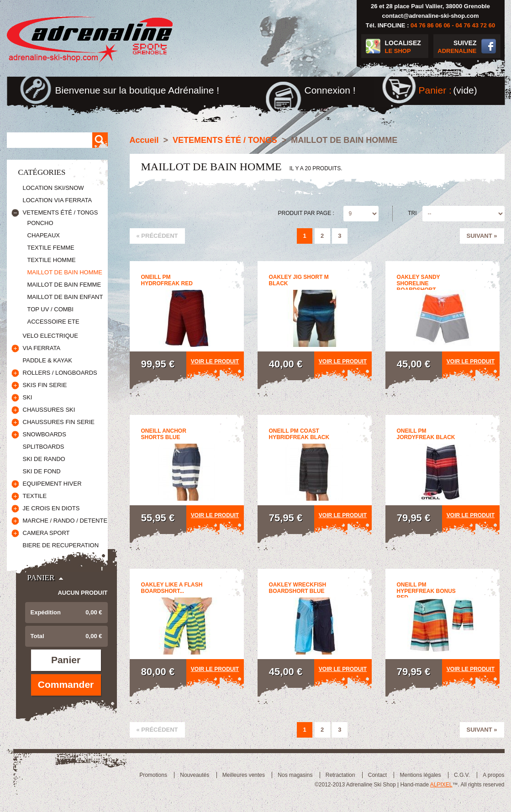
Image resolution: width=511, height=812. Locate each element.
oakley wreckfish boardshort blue (298, 588)
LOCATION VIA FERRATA (58, 200)
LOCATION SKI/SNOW (53, 188)
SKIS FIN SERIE (45, 385)
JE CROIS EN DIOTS (51, 508)
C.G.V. (462, 775)
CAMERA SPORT (46, 533)
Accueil (144, 140)
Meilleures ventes (244, 775)
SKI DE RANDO (44, 459)
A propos (493, 775)
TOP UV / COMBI (50, 309)
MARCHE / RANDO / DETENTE (65, 521)
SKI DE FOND (42, 471)
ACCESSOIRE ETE (53, 322)
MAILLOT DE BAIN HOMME (65, 272)
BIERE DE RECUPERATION (61, 545)
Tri (412, 213)
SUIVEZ (455, 47)
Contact (377, 775)
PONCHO (40, 223)
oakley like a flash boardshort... (172, 588)
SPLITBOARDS (44, 447)
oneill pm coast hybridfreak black (299, 434)
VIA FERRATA (42, 348)
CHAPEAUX (44, 235)
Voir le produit (215, 361)
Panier (41, 578)
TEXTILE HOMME (52, 260)
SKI (28, 397)
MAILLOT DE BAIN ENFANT (65, 297)
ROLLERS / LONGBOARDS (60, 373)
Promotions (153, 775)
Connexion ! (330, 90)
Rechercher (100, 140)
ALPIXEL (441, 785)
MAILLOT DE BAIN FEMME (64, 285)
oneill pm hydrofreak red (167, 280)
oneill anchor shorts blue (164, 434)
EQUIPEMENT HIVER (52, 484)
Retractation (340, 775)
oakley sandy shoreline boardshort (419, 283)
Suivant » (482, 236)
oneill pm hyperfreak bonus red (426, 591)
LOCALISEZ (407, 47)
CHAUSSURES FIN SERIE (59, 422)
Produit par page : (306, 213)
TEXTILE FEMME (51, 248)
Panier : (435, 90)
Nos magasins (295, 775)
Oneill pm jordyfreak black (426, 434)
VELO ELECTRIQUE (50, 336)
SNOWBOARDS (45, 434)
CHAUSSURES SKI (49, 410)
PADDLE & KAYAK (47, 360)
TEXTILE (35, 496)
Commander (66, 684)
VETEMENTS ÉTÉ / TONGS (61, 212)
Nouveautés (195, 775)
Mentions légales (420, 775)
